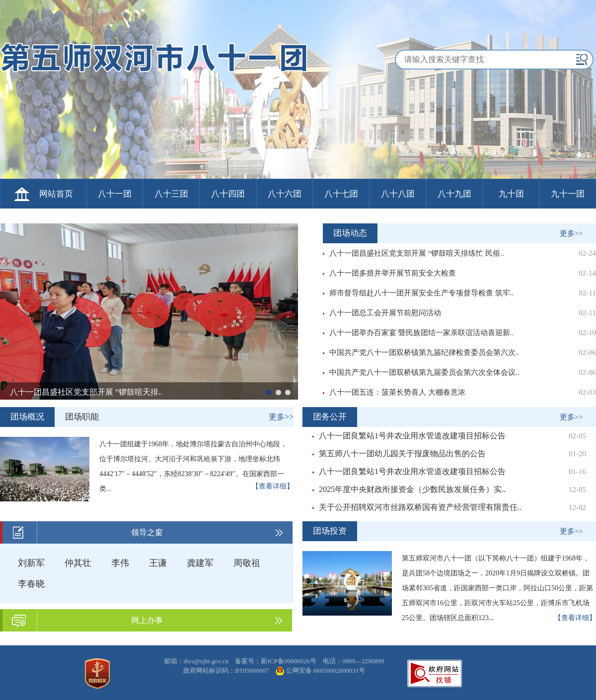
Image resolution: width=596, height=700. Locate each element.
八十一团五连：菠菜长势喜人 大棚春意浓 (394, 392)
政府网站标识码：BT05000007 (227, 670)
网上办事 (147, 620)
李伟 (120, 563)
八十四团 (228, 194)
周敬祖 (247, 563)
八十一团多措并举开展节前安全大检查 (389, 273)
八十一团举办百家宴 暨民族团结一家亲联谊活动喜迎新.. (418, 333)
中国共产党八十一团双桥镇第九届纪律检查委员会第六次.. (421, 352)
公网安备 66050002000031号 (326, 670)
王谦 (158, 563)
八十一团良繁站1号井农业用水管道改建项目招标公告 (409, 436)
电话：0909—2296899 (354, 661)
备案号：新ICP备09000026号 (276, 661)
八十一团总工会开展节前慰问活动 (382, 313)
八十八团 (398, 194)
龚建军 (200, 563)
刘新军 (31, 563)
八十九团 (454, 194)
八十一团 (115, 194)
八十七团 (341, 194)
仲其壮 (78, 563)
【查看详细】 (273, 486)
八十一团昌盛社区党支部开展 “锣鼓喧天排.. (86, 392)
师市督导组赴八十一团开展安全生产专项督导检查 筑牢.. (418, 293)
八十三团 (171, 194)
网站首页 (56, 194)
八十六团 (285, 194)
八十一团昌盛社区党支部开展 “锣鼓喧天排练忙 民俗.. (413, 253)
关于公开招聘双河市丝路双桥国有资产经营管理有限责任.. (417, 507)
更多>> (571, 233)
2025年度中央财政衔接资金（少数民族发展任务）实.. (409, 489)
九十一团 (568, 194)
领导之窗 (147, 532)
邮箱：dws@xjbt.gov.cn (197, 661)
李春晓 (31, 584)
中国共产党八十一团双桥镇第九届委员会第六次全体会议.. (421, 372)
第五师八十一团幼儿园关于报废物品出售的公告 (399, 454)
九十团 (511, 194)
